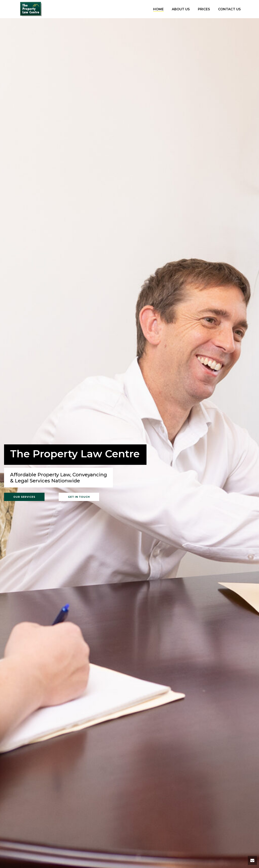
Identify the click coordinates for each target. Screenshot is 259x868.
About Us (181, 9)
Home (158, 9)
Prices (204, 9)
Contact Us (229, 9)
